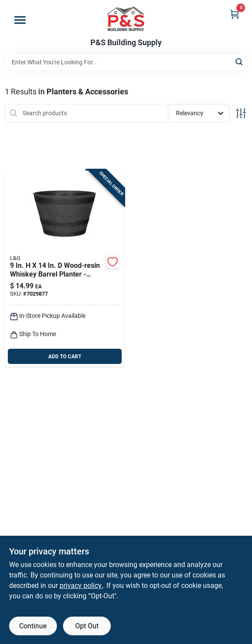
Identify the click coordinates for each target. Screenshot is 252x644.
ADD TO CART (65, 357)
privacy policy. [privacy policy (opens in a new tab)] (81, 586)
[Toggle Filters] (241, 113)
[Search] (240, 62)
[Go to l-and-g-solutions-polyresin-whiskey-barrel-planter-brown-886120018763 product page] (65, 269)
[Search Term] (126, 62)
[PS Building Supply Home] (126, 19)
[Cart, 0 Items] (235, 14)
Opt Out (87, 626)
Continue (33, 626)
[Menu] (20, 20)
